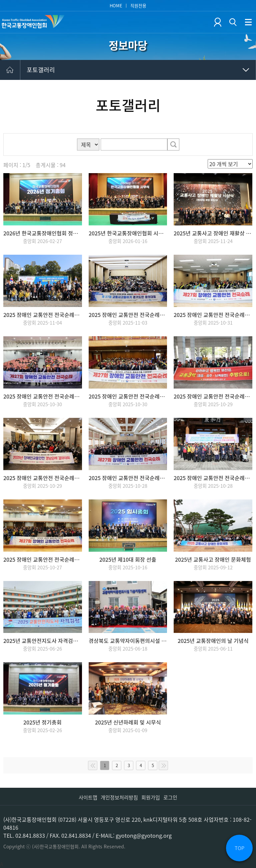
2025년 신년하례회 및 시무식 (128, 722)
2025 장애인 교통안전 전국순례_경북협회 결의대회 (213, 478)
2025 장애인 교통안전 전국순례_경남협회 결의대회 (43, 478)
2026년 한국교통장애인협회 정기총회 (43, 233)
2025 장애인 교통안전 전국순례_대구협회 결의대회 (128, 478)
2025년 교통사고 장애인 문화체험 (213, 559)
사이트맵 (88, 797)
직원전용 (138, 5)
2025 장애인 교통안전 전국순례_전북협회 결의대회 (128, 396)
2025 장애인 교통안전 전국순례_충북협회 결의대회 (213, 315)
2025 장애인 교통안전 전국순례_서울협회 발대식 (43, 559)
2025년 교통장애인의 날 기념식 (213, 641)
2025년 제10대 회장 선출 (128, 559)
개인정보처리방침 (119, 797)
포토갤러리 (41, 70)
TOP (239, 848)
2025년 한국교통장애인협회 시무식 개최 (128, 233)
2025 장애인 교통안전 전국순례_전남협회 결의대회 (43, 396)
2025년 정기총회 (42, 722)
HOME (116, 5)
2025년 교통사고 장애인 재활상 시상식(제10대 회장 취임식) (213, 233)
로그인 (170, 797)
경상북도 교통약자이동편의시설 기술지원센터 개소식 (128, 641)
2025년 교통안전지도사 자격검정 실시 (43, 641)
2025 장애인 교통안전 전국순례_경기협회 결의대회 (128, 315)
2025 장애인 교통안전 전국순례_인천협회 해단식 (43, 315)
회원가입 (151, 797)
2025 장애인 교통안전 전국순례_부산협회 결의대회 (213, 396)
